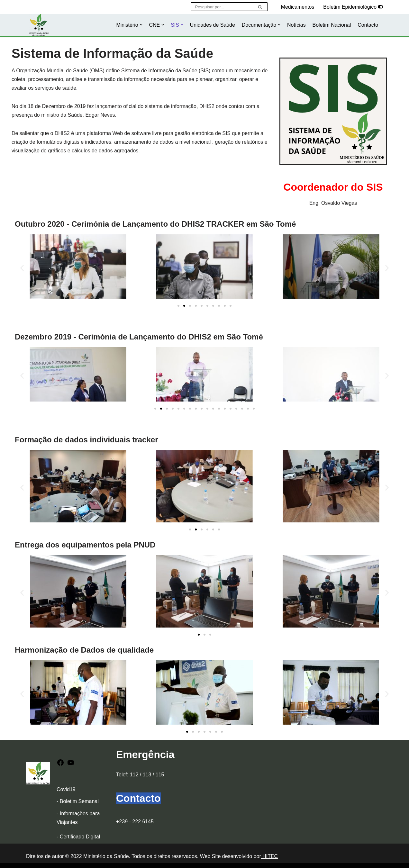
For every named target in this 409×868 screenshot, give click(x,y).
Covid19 (66, 790)
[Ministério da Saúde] (39, 25)
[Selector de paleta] (380, 7)
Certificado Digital (80, 837)
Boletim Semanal (79, 802)
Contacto (368, 25)
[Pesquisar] (222, 7)
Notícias (296, 25)
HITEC (269, 857)
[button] (140, 25)
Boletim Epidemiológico (350, 7)
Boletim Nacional (332, 25)
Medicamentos (297, 7)
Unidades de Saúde (212, 25)
